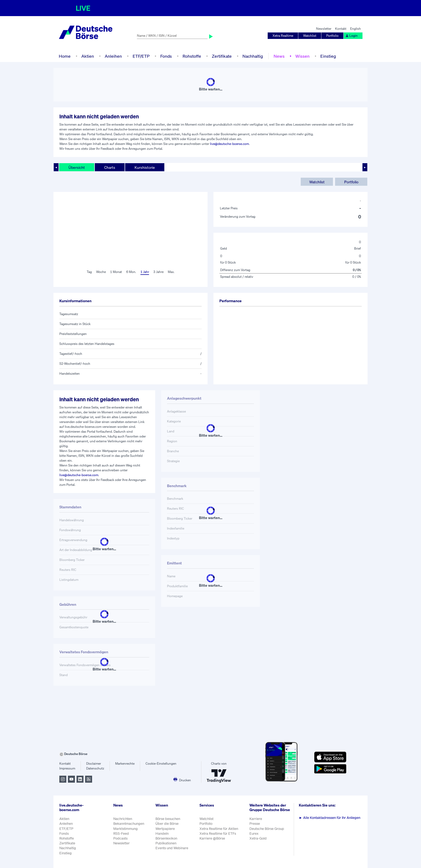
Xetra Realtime (283, 36)
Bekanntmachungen (129, 824)
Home (65, 56)
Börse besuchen (168, 819)
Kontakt (341, 29)
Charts (110, 167)
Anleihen (113, 56)
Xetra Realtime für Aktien (219, 829)
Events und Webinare (172, 848)
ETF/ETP (141, 56)
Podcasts (120, 838)
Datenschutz (95, 768)
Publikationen (166, 843)
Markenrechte (125, 763)
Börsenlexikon (166, 838)
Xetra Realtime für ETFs (218, 834)
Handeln (162, 834)
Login (351, 36)
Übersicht (77, 167)
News (279, 56)
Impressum (67, 768)
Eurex (254, 834)
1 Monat (116, 272)
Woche (101, 272)
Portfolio (332, 36)
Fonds (166, 56)
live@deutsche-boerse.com (229, 144)
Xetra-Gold (258, 838)
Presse (255, 824)
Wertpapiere (165, 829)
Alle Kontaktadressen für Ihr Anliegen (330, 818)
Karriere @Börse (212, 838)
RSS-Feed (121, 834)
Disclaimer (94, 763)
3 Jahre (158, 272)
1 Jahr (145, 272)
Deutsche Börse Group (267, 829)
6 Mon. (131, 272)
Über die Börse (167, 824)
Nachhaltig (253, 56)
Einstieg (328, 56)
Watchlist (310, 36)
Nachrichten (123, 819)
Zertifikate (222, 56)
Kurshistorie (145, 167)
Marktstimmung (126, 829)
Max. (171, 272)
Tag (89, 272)
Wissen (302, 56)
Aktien (88, 56)
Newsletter (324, 29)
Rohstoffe (192, 56)
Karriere (256, 819)
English (355, 29)
